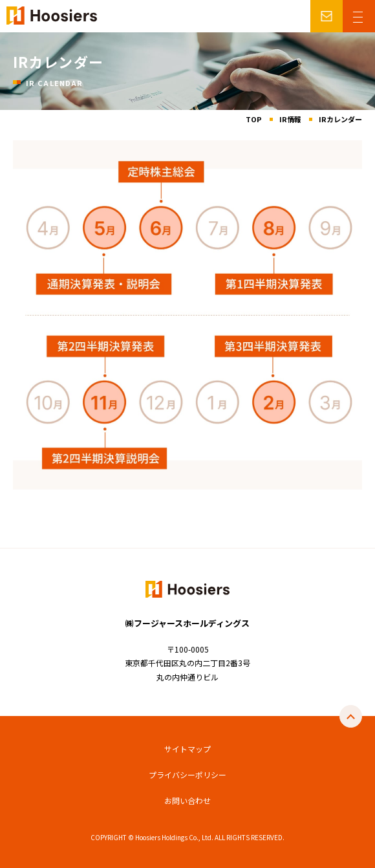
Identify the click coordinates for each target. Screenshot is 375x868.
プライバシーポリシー (187, 775)
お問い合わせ (187, 800)
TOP (254, 119)
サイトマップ (187, 749)
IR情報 (290, 119)
